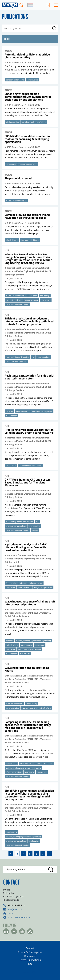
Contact (30, 948)
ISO (30, 964)
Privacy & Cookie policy (30, 952)
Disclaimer (30, 956)
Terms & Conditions (30, 960)
